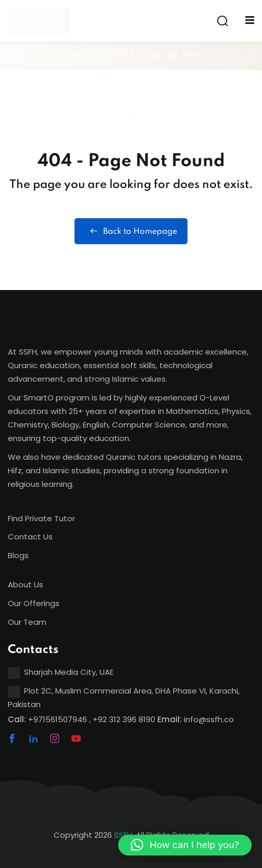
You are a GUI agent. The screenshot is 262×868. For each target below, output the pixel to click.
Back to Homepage (131, 231)
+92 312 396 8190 (124, 719)
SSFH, (124, 835)
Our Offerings (34, 603)
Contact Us (30, 537)
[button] (185, 845)
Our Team (27, 622)
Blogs (18, 555)
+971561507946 (58, 719)
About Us (26, 584)
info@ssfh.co (209, 719)
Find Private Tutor (41, 518)
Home (69, 55)
